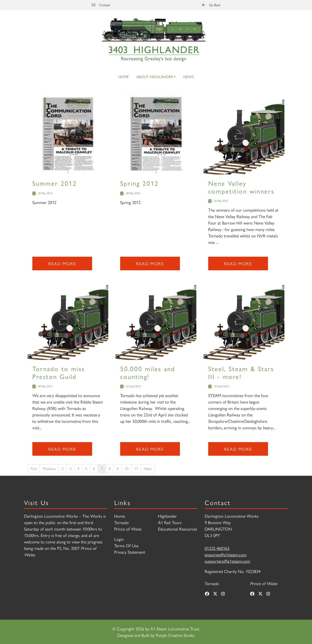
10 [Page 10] (126, 468)
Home (124, 77)
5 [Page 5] (86, 468)
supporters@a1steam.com (227, 561)
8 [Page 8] (110, 468)
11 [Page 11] (136, 468)
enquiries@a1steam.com (226, 555)
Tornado (121, 522)
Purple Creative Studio (175, 635)
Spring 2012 (139, 183)
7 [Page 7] (102, 468)
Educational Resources (178, 529)
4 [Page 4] (78, 468)
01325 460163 (217, 548)
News (188, 77)
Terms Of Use (126, 545)
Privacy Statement (130, 552)
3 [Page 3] (70, 468)
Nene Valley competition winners (241, 187)
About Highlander (155, 77)
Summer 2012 (55, 183)
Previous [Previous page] (49, 468)
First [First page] (34, 468)
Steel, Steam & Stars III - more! (241, 372)
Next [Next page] (148, 468)
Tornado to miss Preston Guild (59, 372)
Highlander (167, 516)
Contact (101, 5)
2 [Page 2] (63, 468)
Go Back (211, 5)
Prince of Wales (128, 529)
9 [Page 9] (118, 468)
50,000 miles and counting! (148, 372)
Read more (62, 263)
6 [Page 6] (94, 468)
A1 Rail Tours (170, 522)
